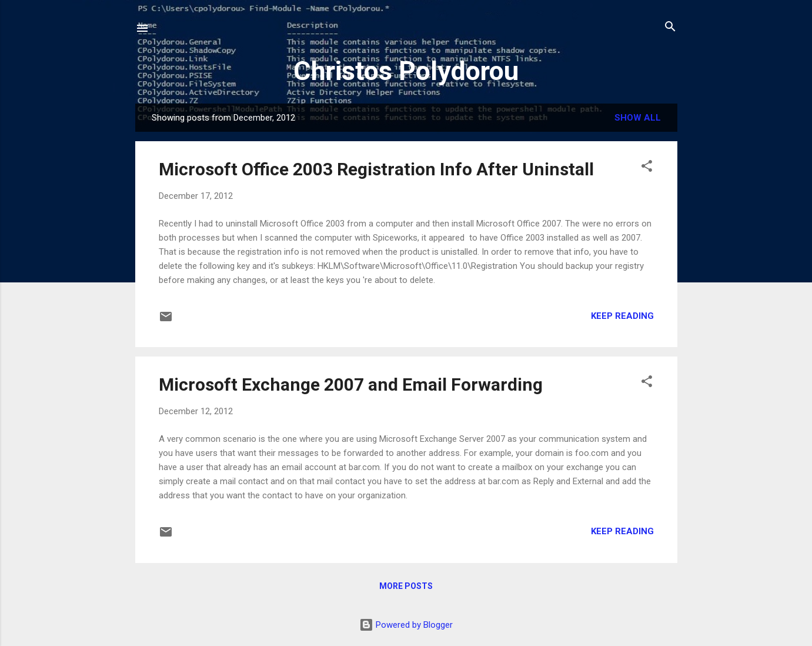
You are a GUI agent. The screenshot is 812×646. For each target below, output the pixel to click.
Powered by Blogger (406, 625)
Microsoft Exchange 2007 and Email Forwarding (351, 384)
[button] (647, 167)
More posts (406, 586)
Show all (638, 118)
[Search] (670, 27)
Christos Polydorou (406, 71)
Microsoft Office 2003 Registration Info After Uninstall (376, 169)
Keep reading (622, 316)
